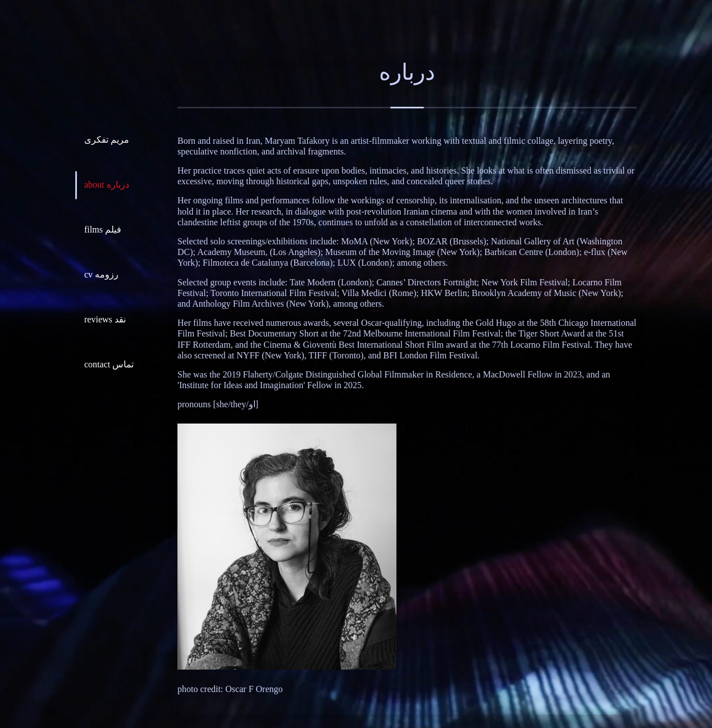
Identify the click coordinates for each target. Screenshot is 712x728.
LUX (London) (365, 263)
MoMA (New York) (377, 241)
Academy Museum (231, 252)
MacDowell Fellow (518, 374)
